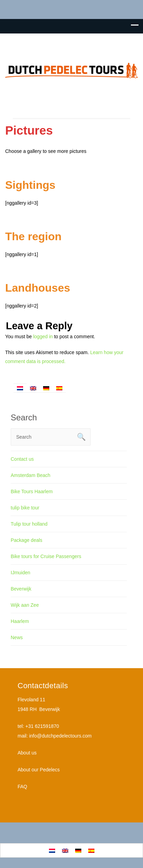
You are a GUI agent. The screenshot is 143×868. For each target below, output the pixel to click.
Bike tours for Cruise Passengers (46, 556)
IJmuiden (21, 573)
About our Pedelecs (39, 770)
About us (27, 753)
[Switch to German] (46, 388)
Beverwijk (21, 589)
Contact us (22, 459)
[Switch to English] (33, 388)
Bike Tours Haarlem (32, 491)
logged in (43, 337)
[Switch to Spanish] (59, 388)
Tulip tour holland (29, 524)
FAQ (22, 787)
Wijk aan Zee (25, 605)
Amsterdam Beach (30, 475)
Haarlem (20, 621)
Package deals (27, 540)
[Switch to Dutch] (20, 388)
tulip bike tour (25, 508)
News (17, 637)
